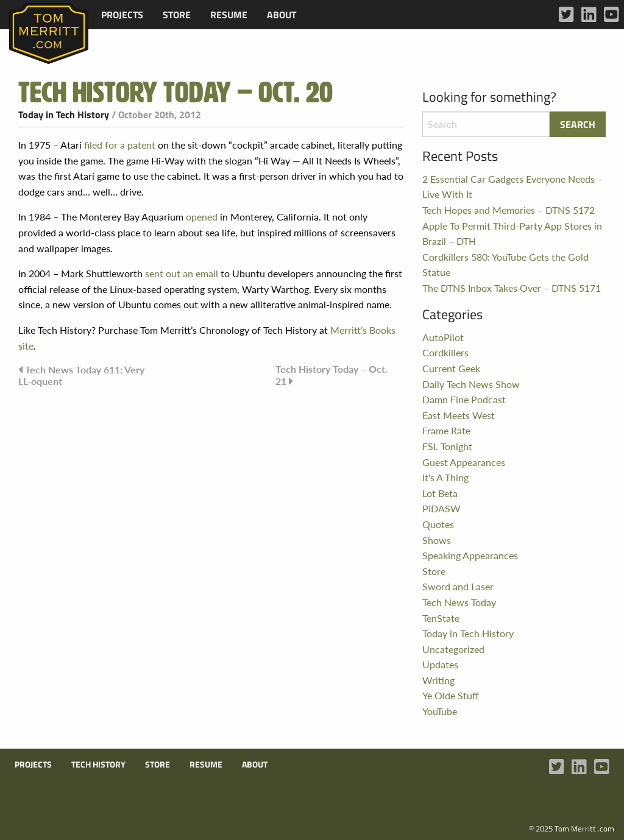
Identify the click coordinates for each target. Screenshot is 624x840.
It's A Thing (445, 477)
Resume (229, 15)
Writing (438, 680)
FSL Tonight (447, 446)
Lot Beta (440, 493)
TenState (441, 618)
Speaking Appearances (470, 555)
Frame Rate (446, 430)
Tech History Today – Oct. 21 (331, 375)
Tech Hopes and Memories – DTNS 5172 (509, 210)
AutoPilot (443, 337)
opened (202, 217)
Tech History (98, 764)
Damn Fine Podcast (464, 399)
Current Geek (451, 368)
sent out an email (182, 273)
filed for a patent (120, 145)
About (282, 15)
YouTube (440, 711)
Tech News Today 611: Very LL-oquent (81, 375)
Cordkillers (445, 352)
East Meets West (459, 415)
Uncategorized (453, 649)
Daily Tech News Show (471, 384)
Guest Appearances (464, 462)
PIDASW (441, 508)
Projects (122, 15)
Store (177, 15)
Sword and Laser (458, 586)
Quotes (438, 524)
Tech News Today (459, 602)
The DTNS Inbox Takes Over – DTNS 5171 (512, 288)
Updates (440, 664)
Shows (437, 540)
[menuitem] (122, 15)
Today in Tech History (64, 115)
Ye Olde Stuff (451, 695)
